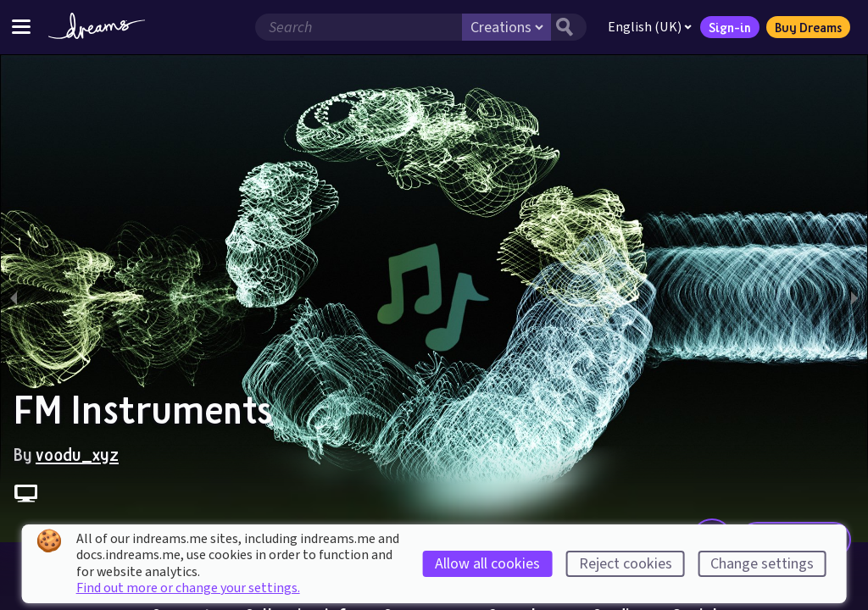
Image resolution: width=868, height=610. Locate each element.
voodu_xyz (77, 454)
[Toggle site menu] (21, 27)
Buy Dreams (808, 27)
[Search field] (359, 27)
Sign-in (730, 27)
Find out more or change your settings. (188, 588)
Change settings (762, 564)
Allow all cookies (487, 564)
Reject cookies (626, 564)
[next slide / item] (854, 298)
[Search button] (569, 27)
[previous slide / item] (14, 298)
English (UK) (650, 27)
